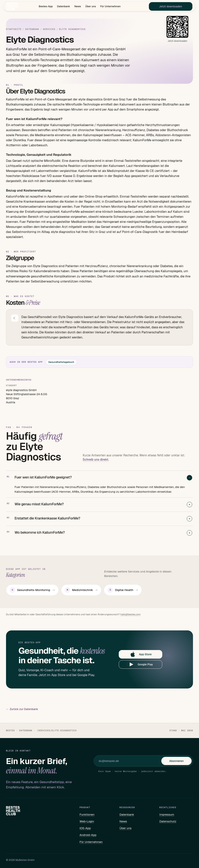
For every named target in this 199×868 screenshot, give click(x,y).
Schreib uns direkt (96, 460)
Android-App (88, 835)
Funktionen (87, 814)
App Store (141, 654)
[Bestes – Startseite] (14, 7)
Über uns (91, 7)
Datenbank (63, 7)
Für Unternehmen (110, 7)
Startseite (14, 29)
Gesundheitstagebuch (61, 362)
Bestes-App (46, 7)
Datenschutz (168, 821)
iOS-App (85, 828)
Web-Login (87, 821)
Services (49, 29)
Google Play (141, 664)
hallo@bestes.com (130, 614)
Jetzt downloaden (169, 7)
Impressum (167, 814)
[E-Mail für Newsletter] (130, 761)
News (78, 7)
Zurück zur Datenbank (22, 709)
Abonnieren (176, 761)
